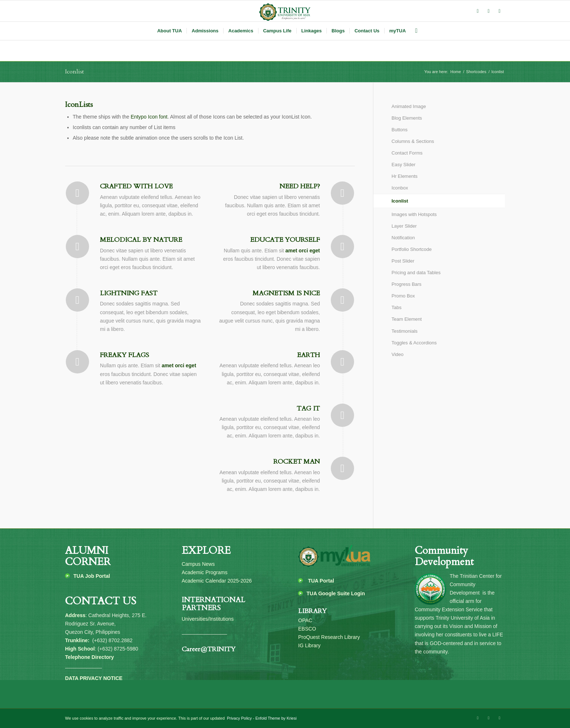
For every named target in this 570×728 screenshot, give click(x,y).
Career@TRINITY (209, 649)
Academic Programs (205, 572)
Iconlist (75, 72)
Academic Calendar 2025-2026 (217, 581)
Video (398, 354)
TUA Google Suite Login (336, 593)
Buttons (400, 130)
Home (456, 72)
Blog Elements (407, 118)
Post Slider (403, 261)
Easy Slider (404, 165)
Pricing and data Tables (416, 273)
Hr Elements (405, 176)
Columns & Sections (413, 141)
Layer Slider (404, 226)
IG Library (309, 645)
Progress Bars (406, 284)
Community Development (444, 556)
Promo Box (403, 296)
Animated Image (409, 106)
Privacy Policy (239, 718)
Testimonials (405, 331)
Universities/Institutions (208, 619)
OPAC (305, 620)
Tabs (396, 307)
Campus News (198, 564)
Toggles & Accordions (414, 343)
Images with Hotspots (414, 214)
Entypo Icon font (149, 117)
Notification (403, 238)
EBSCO (307, 629)
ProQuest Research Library (329, 637)
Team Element (407, 319)
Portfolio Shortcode (412, 249)
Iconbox (400, 188)
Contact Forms (407, 153)
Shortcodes (476, 72)
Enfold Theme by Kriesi (276, 718)
